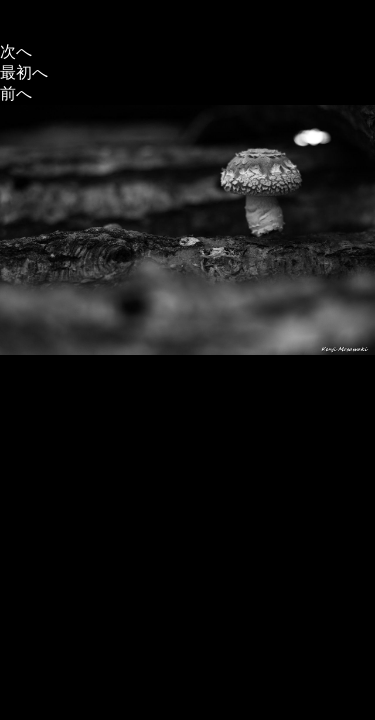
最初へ (24, 72)
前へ (16, 93)
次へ (16, 51)
